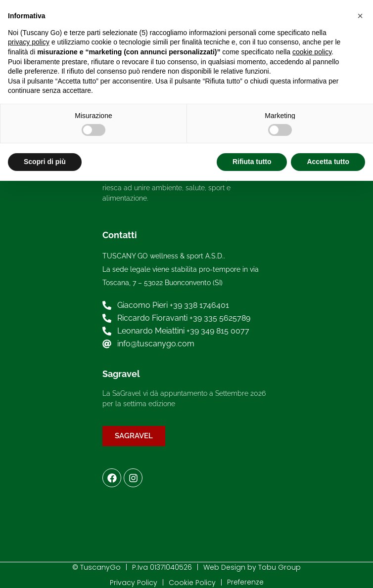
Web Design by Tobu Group (252, 567)
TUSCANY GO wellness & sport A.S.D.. (164, 256)
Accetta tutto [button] (328, 162)
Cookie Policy (192, 583)
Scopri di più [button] (45, 162)
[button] (360, 16)
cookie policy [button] (312, 52)
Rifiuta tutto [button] (252, 162)
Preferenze (245, 582)
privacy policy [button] (29, 42)
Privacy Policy (134, 583)
